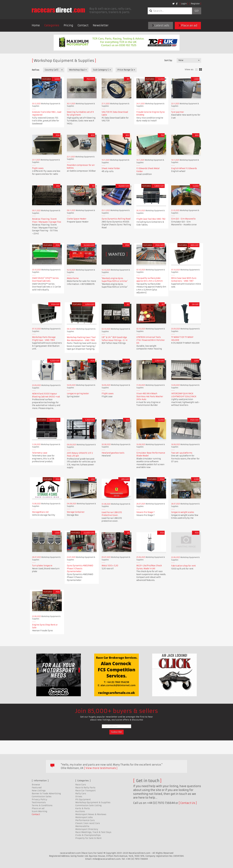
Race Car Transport (85, 791)
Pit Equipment (83, 799)
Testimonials (39, 802)
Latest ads (161, 26)
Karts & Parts (83, 808)
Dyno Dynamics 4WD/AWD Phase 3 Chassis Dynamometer (80, 569)
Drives (79, 796)
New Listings (39, 791)
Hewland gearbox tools (113, 453)
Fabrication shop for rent (183, 566)
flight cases (38, 168)
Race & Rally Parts (85, 788)
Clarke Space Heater (77, 219)
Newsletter (101, 25)
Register (195, 4)
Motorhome (73, 278)
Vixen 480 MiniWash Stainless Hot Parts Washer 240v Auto (150, 396)
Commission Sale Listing (88, 805)
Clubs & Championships (88, 835)
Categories (52, 25)
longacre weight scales (183, 512)
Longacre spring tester (78, 394)
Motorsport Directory (87, 829)
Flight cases (108, 394)
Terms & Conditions (42, 805)
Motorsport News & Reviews (91, 814)
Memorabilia (82, 826)
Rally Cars (81, 793)
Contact (83, 25)
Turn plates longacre (42, 566)
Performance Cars (85, 820)
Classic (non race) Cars (88, 823)
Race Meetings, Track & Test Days (93, 832)
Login (184, 4)
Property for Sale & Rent (88, 838)
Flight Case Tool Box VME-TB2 (151, 219)
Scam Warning (39, 811)
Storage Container (76, 512)
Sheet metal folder (111, 168)
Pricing (68, 25)
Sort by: (168, 60)
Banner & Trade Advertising (46, 793)
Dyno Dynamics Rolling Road (116, 219)
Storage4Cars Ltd (40, 512)
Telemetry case (40, 453)
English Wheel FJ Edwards (184, 168)
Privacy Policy (39, 799)
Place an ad (188, 26)
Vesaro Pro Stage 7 (145, 512)
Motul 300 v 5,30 (110, 566)
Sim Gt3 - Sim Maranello (183, 219)
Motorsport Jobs (84, 817)
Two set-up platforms (182, 453)
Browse (36, 785)
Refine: (36, 70)
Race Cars (81, 785)
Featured (37, 788)
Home (36, 25)
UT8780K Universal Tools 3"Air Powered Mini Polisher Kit (151, 340)
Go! (197, 11)
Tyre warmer (178, 112)
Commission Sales (42, 796)
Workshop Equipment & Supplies (93, 802)
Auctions (80, 811)
